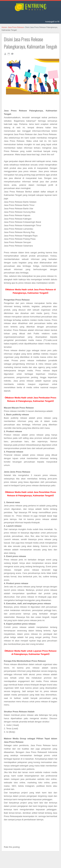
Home (4, 27)
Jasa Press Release (16, 27)
